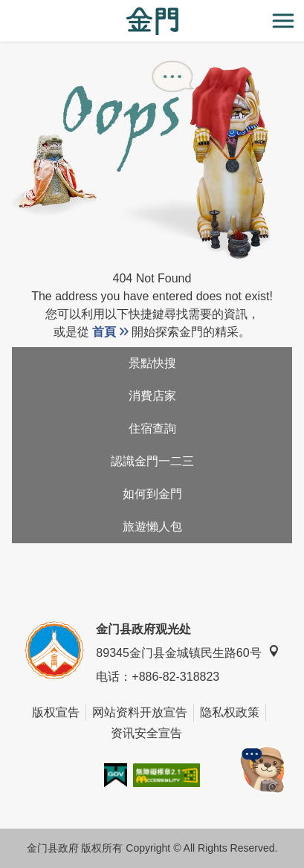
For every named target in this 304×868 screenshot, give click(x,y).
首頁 (104, 332)
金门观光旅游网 (152, 21)
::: (5, 9)
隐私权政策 (230, 712)
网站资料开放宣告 (140, 712)
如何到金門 (152, 494)
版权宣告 (56, 712)
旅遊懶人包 (152, 527)
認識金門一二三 (152, 461)
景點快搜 (152, 363)
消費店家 (152, 396)
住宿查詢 (152, 428)
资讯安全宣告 (146, 733)
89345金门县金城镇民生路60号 (187, 652)
